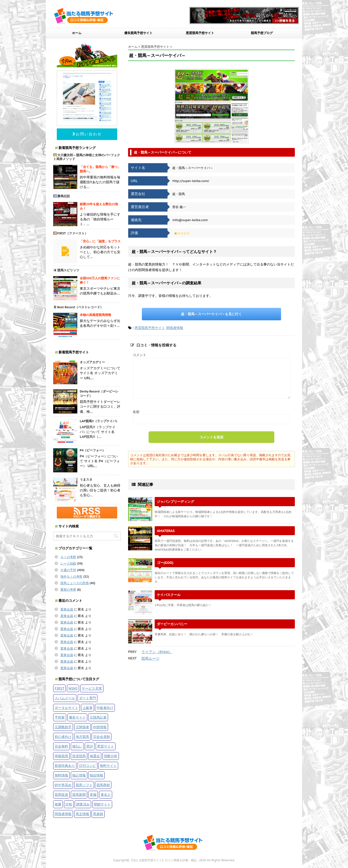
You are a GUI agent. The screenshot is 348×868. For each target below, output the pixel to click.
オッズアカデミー (92, 362)
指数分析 (111, 756)
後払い (77, 746)
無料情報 (61, 775)
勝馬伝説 (64, 196)
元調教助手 (63, 727)
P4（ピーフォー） (93, 450)
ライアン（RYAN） (157, 652)
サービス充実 (92, 688)
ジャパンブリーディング (175, 501)
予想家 (60, 717)
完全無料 (61, 746)
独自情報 (96, 775)
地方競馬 (82, 737)
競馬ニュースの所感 (75, 583)
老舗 (93, 794)
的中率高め (63, 785)
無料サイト (108, 766)
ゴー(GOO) (165, 563)
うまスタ (86, 479)
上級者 (87, 708)
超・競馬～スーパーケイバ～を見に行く (211, 314)
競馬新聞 (79, 794)
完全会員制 (101, 737)
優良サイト (77, 717)
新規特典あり (65, 766)
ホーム (77, 33)
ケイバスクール (169, 595)
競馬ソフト (84, 785)
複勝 (58, 804)
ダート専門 (87, 698)
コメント (139, 355)
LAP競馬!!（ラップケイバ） (99, 421)
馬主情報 (82, 814)
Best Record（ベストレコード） (80, 307)
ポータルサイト (66, 708)
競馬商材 (103, 785)
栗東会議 (67, 609)
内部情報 (100, 727)
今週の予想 (68, 570)
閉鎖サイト (102, 804)
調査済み (83, 804)
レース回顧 (68, 563)
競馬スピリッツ (68, 270)
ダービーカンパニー (172, 624)
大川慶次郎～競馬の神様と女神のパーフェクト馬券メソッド (87, 157)
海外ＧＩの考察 (71, 577)
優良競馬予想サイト (138, 33)
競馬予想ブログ (262, 33)
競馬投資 (61, 794)
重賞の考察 (68, 590)
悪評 (90, 746)
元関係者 (82, 727)
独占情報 (79, 775)
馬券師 (98, 814)
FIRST (59, 688)
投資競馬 (79, 756)
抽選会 (95, 756)
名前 (136, 412)
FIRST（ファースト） (73, 233)
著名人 (106, 794)
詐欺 (69, 804)
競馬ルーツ (150, 658)
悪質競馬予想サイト (200, 33)
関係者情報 (175, 328)
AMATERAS (166, 531)
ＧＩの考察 (68, 557)
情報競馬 (61, 756)
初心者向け (63, 737)
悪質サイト (106, 746)
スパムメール (65, 698)
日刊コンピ (87, 766)
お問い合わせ (87, 134)
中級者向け (105, 708)
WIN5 (73, 688)
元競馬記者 (98, 717)
